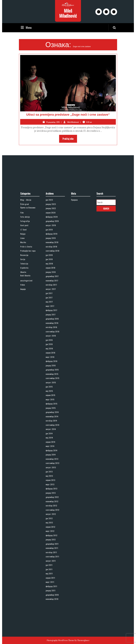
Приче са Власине (29, 275)
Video (25, 325)
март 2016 (52, 371)
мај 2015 (51, 393)
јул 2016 (51, 360)
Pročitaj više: (70, 139)
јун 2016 (51, 363)
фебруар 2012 (53, 485)
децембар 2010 (53, 523)
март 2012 (52, 483)
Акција (25, 327)
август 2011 (52, 502)
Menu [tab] (26, 27)
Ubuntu (26, 316)
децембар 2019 (53, 284)
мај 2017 (51, 335)
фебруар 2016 (53, 374)
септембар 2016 (53, 355)
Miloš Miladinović (68, 13)
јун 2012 (51, 474)
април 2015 (52, 395)
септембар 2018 (53, 303)
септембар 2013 (53, 439)
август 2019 (52, 287)
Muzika (26, 297)
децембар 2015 (53, 379)
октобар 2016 (53, 352)
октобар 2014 (53, 412)
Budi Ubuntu (27, 319)
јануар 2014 (52, 434)
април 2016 (52, 368)
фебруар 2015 (53, 401)
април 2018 (52, 314)
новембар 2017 (53, 322)
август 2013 (52, 442)
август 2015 (52, 387)
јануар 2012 (52, 488)
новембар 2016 (53, 349)
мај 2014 (51, 423)
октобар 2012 (53, 466)
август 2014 (52, 417)
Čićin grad (26, 273)
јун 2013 (51, 444)
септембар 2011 (53, 499)
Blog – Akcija (27, 270)
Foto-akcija (27, 281)
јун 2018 (51, 308)
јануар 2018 (52, 316)
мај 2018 (51, 311)
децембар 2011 (53, 491)
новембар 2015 (53, 382)
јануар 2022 (52, 276)
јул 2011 (51, 504)
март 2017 (52, 338)
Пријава (77, 270)
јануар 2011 (52, 521)
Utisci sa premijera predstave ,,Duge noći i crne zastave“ (68, 115)
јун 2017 (51, 333)
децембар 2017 (53, 319)
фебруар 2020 (53, 281)
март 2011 (52, 515)
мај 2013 (51, 447)
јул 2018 (51, 306)
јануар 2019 (52, 295)
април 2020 (52, 278)
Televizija (26, 311)
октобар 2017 (53, 325)
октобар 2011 (53, 496)
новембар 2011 (53, 494)
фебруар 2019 (53, 292)
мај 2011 (51, 510)
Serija (25, 308)
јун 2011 (51, 507)
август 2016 (52, 357)
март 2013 (52, 453)
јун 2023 (51, 270)
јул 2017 (51, 330)
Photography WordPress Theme (60, 640)
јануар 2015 (52, 404)
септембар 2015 (53, 385)
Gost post (26, 287)
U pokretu (26, 314)
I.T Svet (26, 289)
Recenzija (26, 306)
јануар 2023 (52, 273)
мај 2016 (51, 366)
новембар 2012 (53, 464)
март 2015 (52, 398)
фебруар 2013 (53, 455)
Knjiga (25, 292)
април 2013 (52, 450)
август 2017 (52, 327)
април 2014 (52, 425)
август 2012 (52, 472)
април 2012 (52, 480)
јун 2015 (51, 390)
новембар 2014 (53, 409)
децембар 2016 (53, 346)
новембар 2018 (53, 297)
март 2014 (52, 428)
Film (25, 278)
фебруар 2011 (53, 518)
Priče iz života (28, 300)
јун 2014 (51, 420)
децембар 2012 (53, 461)
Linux (25, 295)
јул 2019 (51, 289)
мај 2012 (51, 477)
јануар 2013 (52, 458)
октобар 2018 (53, 300)
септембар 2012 (53, 469)
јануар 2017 (52, 344)
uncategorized (28, 322)
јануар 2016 (52, 376)
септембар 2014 (53, 414)
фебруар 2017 (53, 341)
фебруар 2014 (53, 431)
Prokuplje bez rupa (29, 303)
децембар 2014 (53, 406)
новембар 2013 (53, 436)
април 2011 (52, 513)
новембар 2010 (53, 526)
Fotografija (27, 284)
